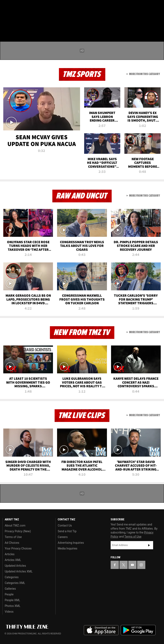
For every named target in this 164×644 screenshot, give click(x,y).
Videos (9, 612)
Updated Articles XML (19, 571)
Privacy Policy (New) (18, 531)
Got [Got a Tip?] (14, 17)
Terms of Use (13, 537)
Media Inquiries (67, 548)
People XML (12, 600)
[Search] (158, 27)
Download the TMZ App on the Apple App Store (101, 630)
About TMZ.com (15, 525)
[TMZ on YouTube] (132, 565)
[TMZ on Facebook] (7, 7)
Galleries (10, 589)
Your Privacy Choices (18, 548)
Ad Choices (12, 543)
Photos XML (13, 606)
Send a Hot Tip (67, 531)
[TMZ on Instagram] (36, 7)
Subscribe (149, 545)
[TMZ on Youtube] (26, 7)
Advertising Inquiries (71, 543)
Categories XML (15, 583)
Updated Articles (15, 566)
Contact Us (65, 525)
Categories (12, 577)
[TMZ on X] (16, 7)
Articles (10, 554)
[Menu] (6, 27)
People (9, 594)
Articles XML (13, 560)
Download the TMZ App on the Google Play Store (138, 630)
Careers (63, 537)
